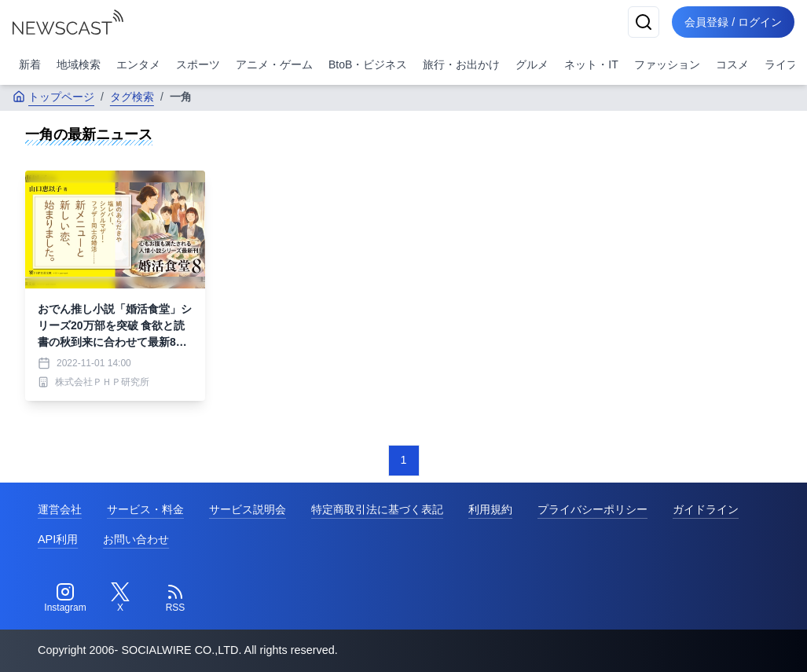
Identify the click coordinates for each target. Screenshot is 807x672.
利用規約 (490, 509)
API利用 (58, 539)
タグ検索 (132, 97)
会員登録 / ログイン (733, 22)
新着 (30, 64)
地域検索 (79, 64)
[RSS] (175, 598)
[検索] (644, 22)
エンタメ (138, 64)
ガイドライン (706, 509)
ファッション (667, 64)
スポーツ (198, 64)
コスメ (732, 64)
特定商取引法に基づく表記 (377, 509)
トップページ (53, 97)
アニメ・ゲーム (274, 64)
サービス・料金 (145, 509)
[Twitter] (120, 598)
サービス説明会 (248, 509)
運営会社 (60, 509)
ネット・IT (591, 64)
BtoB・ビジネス (368, 64)
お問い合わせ (136, 539)
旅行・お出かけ (461, 64)
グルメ (532, 64)
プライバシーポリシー (592, 509)
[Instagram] (65, 598)
